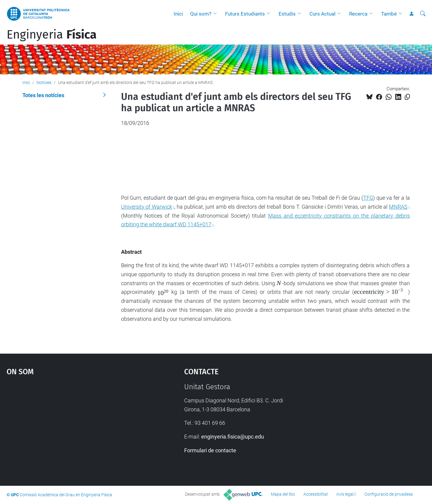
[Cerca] (423, 14)
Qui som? (201, 14)
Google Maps (74, 427)
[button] (216, 14)
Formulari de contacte (210, 450)
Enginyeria (52, 35)
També (389, 14)
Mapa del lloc (283, 494)
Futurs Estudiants (245, 14)
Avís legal (345, 494)
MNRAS (398, 207)
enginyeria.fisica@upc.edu (233, 437)
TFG (368, 198)
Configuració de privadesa (389, 494)
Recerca (358, 14)
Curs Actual (322, 14)
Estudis (287, 14)
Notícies (44, 83)
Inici (178, 14)
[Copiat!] (407, 97)
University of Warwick (147, 207)
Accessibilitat (316, 494)
